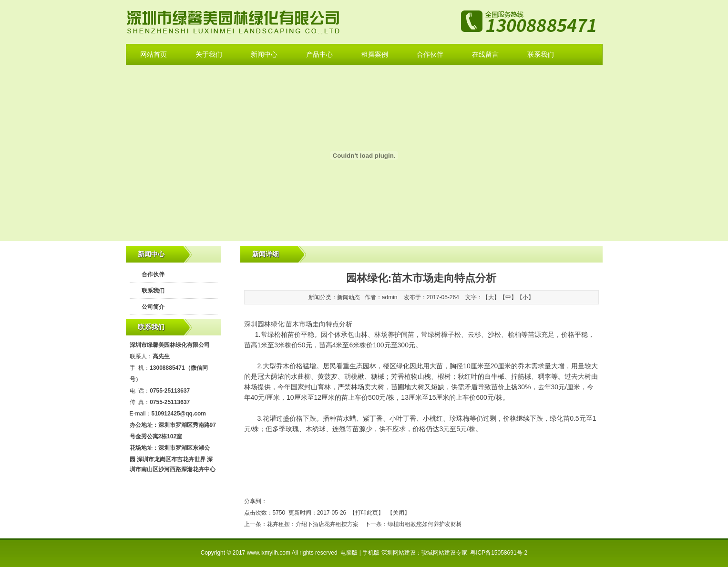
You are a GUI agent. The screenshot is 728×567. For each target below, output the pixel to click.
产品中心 (319, 54)
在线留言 (485, 54)
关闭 (399, 513)
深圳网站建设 (399, 553)
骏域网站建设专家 (444, 553)
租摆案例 (375, 54)
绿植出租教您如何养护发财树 (425, 524)
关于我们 (209, 54)
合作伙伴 (430, 54)
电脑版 (349, 553)
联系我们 (541, 54)
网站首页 (154, 54)
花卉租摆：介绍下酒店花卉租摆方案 (313, 524)
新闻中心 (264, 54)
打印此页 (367, 513)
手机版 (371, 553)
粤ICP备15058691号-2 (499, 553)
